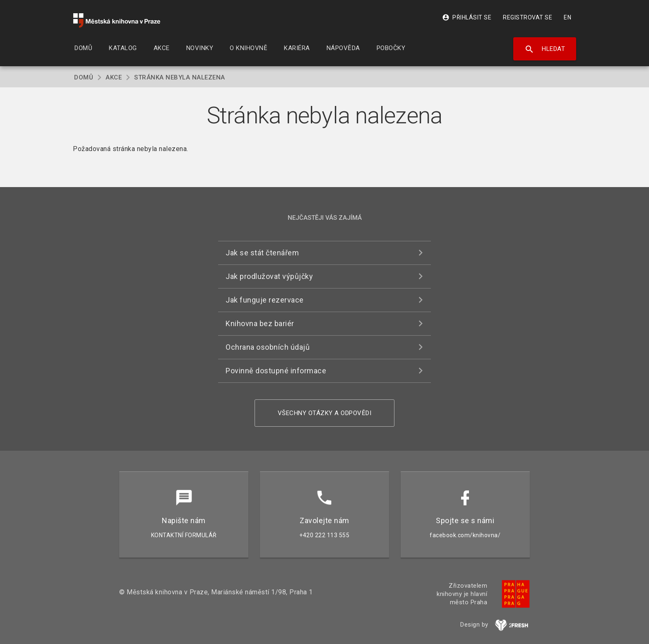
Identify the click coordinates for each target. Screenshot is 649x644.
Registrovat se (528, 17)
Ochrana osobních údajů (268, 347)
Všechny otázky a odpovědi (325, 413)
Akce (114, 77)
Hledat (545, 49)
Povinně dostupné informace (276, 371)
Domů (84, 77)
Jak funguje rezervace (265, 300)
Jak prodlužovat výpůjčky (269, 276)
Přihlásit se (467, 17)
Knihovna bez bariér (260, 323)
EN (567, 17)
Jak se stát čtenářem (262, 253)
